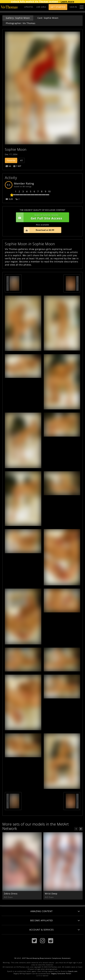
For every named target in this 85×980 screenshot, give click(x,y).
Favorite (11, 160)
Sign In (73, 7)
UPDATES (29, 7)
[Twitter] (34, 941)
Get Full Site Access (42, 217)
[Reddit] (51, 941)
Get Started (58, 7)
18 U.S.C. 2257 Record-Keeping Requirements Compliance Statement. (43, 958)
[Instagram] (42, 941)
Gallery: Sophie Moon (18, 18)
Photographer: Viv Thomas (21, 23)
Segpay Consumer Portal (61, 974)
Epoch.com (73, 971)
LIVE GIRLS (41, 7)
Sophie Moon (16, 149)
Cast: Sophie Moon (48, 18)
